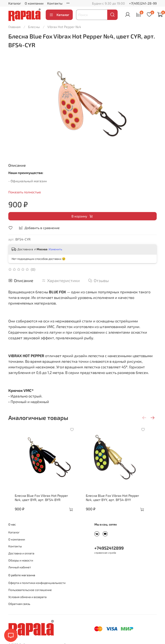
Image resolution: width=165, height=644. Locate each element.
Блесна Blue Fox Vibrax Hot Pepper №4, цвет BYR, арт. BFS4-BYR (42, 504)
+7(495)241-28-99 (143, 3)
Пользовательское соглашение (30, 596)
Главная (14, 27)
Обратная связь (19, 610)
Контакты (55, 3)
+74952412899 (109, 554)
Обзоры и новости (21, 567)
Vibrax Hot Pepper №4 (64, 27)
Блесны (34, 27)
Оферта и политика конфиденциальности (37, 589)
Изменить (55, 249)
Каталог (15, 3)
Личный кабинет (20, 573)
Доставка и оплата (21, 559)
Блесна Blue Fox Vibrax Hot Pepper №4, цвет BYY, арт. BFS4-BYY (119, 504)
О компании (34, 3)
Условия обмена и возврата (27, 603)
